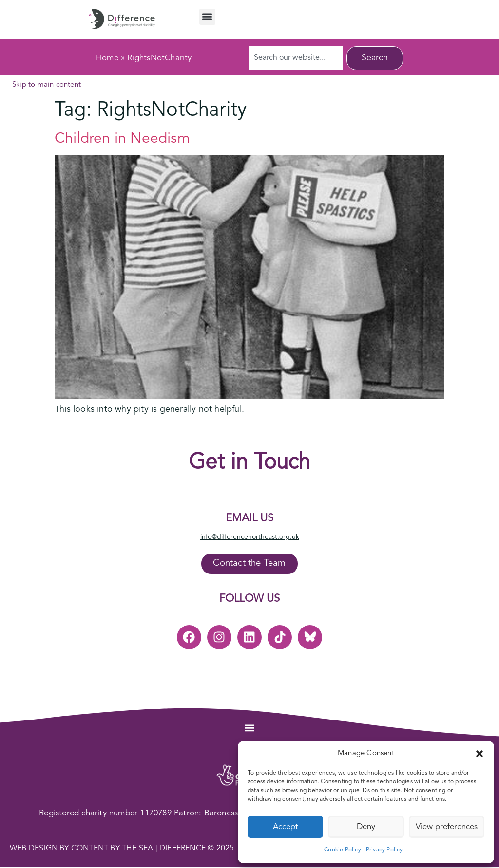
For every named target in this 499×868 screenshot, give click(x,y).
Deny (366, 827)
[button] (480, 754)
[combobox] (296, 58)
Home (107, 58)
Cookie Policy (343, 850)
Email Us (249, 518)
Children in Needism (122, 139)
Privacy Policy (384, 850)
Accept (286, 827)
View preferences (446, 827)
